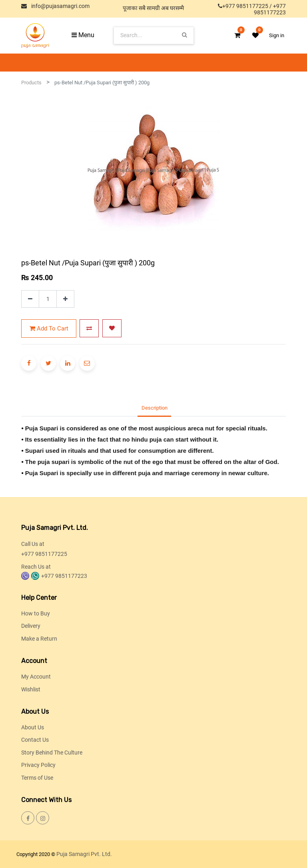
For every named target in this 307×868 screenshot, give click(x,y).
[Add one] (65, 299)
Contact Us (35, 740)
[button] (89, 328)
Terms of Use (37, 778)
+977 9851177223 (270, 9)
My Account (36, 677)
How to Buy (36, 613)
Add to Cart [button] (49, 328)
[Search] (184, 35)
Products (31, 83)
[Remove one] (30, 299)
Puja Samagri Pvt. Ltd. (84, 854)
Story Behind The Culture (52, 753)
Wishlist (31, 689)
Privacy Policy (38, 765)
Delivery (31, 626)
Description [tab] (154, 408)
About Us (33, 727)
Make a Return (39, 639)
